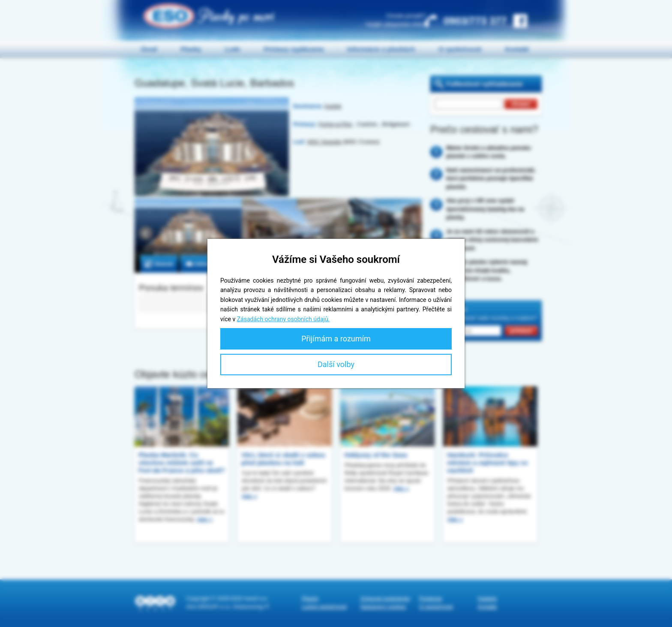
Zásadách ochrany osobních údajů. (283, 319)
